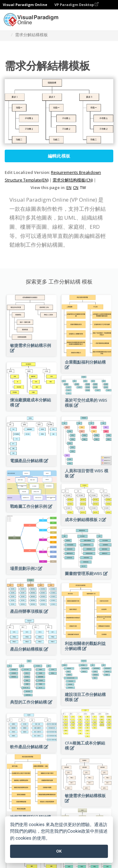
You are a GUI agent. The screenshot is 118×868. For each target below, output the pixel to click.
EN (69, 187)
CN (76, 187)
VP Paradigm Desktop (76, 5)
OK (59, 851)
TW (83, 187)
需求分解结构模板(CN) (73, 180)
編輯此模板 (59, 156)
